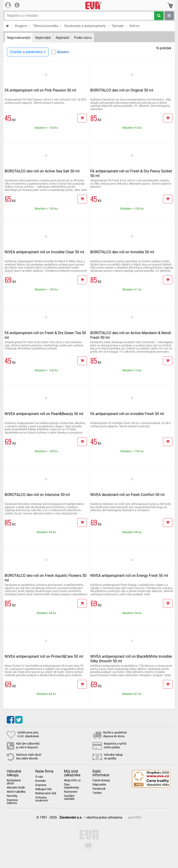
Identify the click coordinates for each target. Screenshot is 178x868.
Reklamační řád (46, 793)
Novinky (12, 796)
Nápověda (99, 785)
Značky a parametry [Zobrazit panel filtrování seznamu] (28, 52)
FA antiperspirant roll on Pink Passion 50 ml (40, 90)
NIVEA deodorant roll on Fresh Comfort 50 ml (128, 495)
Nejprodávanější (19, 38)
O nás (39, 777)
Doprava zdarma (12, 802)
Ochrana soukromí (41, 799)
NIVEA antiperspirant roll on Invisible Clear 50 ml (44, 252)
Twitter (97, 793)
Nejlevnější (43, 38)
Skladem (63, 52)
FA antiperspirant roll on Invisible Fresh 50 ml (127, 414)
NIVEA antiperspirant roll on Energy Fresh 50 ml (129, 576)
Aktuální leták (16, 788)
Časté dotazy (101, 780)
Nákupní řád (43, 789)
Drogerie (21, 26)
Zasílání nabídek (69, 797)
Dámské (118, 26)
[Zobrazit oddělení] (169, 16)
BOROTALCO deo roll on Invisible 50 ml (122, 252)
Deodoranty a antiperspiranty (85, 26)
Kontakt (40, 781)
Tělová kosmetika (46, 26)
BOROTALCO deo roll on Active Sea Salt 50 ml (42, 171)
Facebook (99, 789)
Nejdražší (63, 38)
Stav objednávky (72, 786)
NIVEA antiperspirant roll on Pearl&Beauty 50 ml (44, 414)
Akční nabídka (16, 792)
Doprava (41, 785)
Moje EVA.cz (72, 780)
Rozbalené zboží (14, 782)
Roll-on (135, 26)
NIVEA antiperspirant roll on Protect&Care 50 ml (44, 656)
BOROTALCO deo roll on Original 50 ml (122, 90)
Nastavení (71, 792)
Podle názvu (83, 38)
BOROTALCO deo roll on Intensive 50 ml (37, 495)
